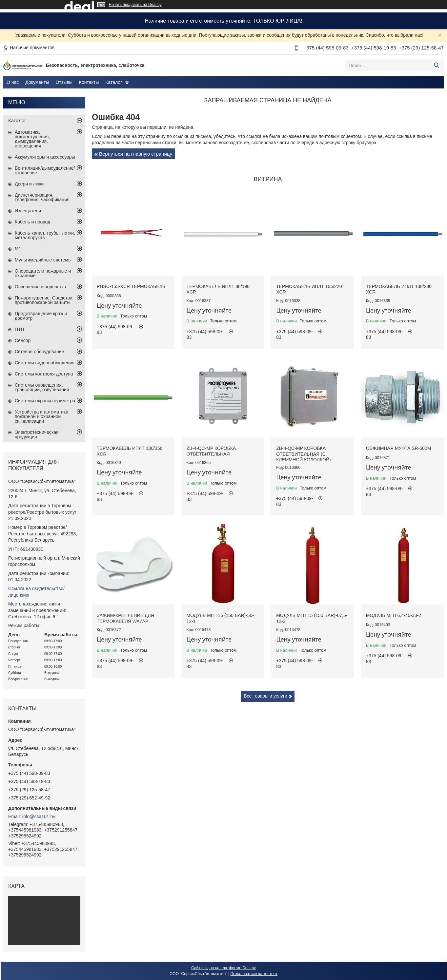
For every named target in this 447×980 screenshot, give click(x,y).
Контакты (89, 82)
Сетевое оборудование (39, 352)
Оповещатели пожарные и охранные (43, 273)
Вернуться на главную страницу (136, 154)
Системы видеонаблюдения (45, 363)
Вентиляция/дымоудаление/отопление (45, 170)
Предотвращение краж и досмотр (41, 316)
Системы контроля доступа (44, 374)
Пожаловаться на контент (254, 974)
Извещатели (28, 211)
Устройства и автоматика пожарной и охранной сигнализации (41, 416)
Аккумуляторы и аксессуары (45, 157)
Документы (37, 82)
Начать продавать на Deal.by (135, 5)
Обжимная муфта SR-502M (399, 448)
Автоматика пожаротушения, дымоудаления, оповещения (32, 139)
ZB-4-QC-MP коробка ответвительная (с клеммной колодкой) (304, 454)
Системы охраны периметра (45, 401)
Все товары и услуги (265, 696)
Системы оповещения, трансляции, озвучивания (42, 387)
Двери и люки (29, 184)
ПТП (20, 329)
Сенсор (23, 340)
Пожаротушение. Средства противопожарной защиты (44, 300)
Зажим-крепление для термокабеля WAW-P (125, 618)
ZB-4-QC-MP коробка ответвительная (211, 451)
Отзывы (64, 82)
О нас (13, 82)
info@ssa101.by (39, 817)
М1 (18, 249)
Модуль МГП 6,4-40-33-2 (394, 615)
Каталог (114, 82)
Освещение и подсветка (41, 287)
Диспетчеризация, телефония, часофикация (42, 197)
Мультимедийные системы (43, 260)
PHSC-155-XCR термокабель (131, 286)
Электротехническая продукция (37, 434)
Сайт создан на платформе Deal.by (224, 968)
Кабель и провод (32, 222)
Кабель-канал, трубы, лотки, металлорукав (45, 235)
